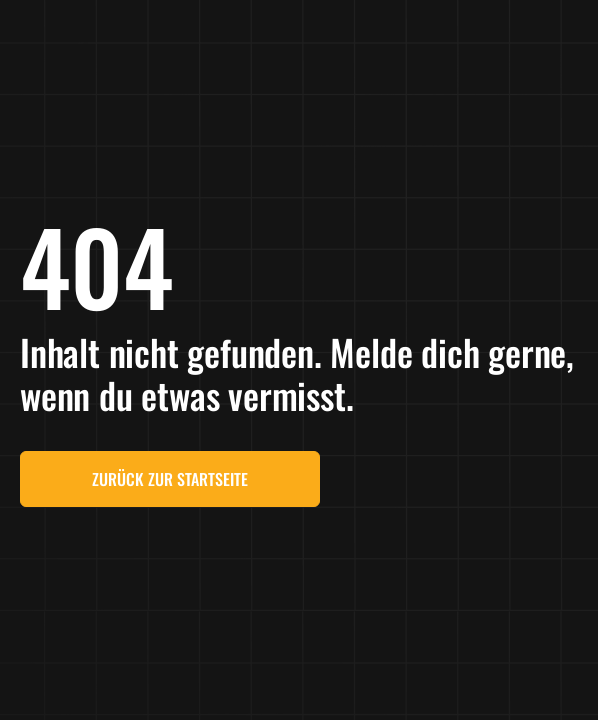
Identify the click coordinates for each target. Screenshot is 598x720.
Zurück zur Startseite (170, 479)
